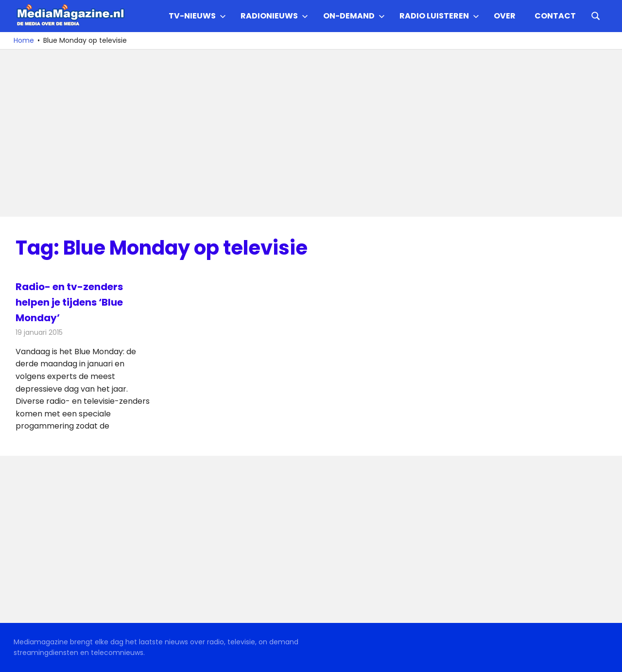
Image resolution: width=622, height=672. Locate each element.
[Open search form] (596, 15)
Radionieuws (274, 16)
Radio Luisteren (439, 16)
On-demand (354, 16)
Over (505, 16)
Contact (555, 16)
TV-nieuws (197, 16)
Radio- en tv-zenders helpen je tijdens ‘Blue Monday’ (69, 302)
